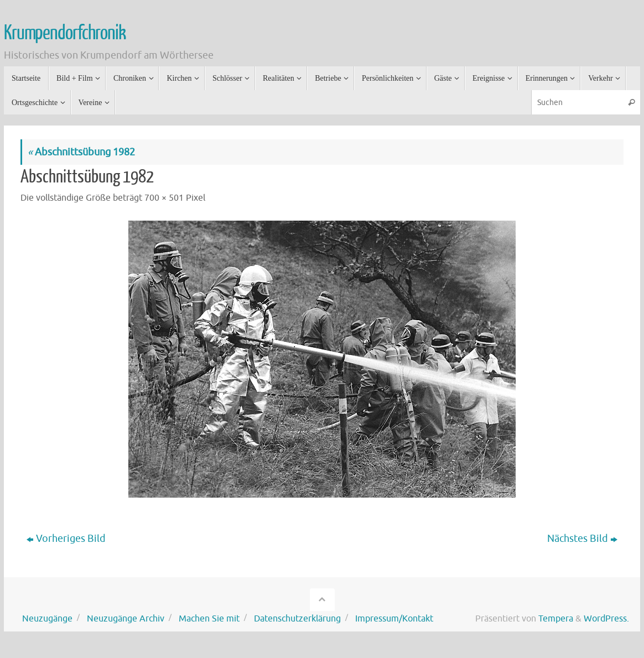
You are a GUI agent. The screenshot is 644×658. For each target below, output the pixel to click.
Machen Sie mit (209, 618)
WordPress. (606, 618)
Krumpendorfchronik (64, 33)
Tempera (556, 618)
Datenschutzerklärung (297, 618)
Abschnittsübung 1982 (81, 152)
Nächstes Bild (582, 539)
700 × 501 (164, 198)
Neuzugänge (47, 618)
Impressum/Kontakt (394, 618)
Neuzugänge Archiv (126, 618)
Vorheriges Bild (66, 539)
